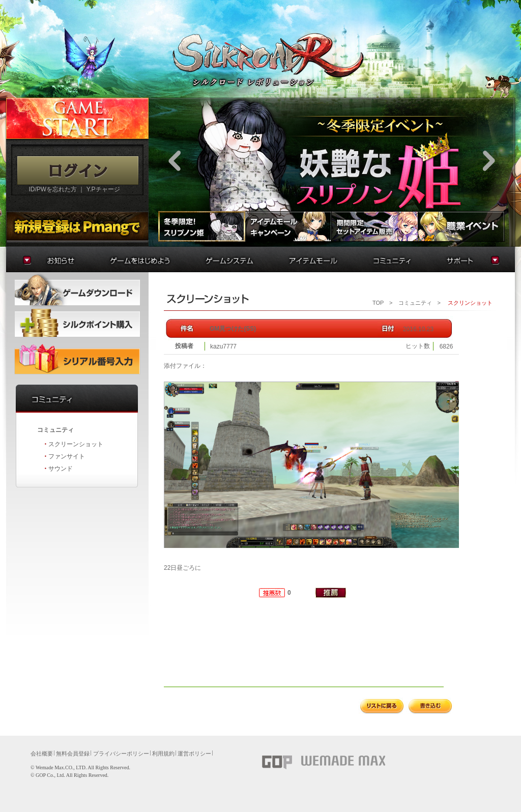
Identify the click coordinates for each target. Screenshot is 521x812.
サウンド (61, 469)
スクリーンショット (76, 444)
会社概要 (42, 753)
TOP (378, 303)
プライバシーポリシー (121, 753)
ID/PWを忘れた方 (53, 189)
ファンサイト (67, 456)
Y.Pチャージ (103, 189)
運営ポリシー (194, 753)
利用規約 (163, 753)
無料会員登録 (73, 753)
